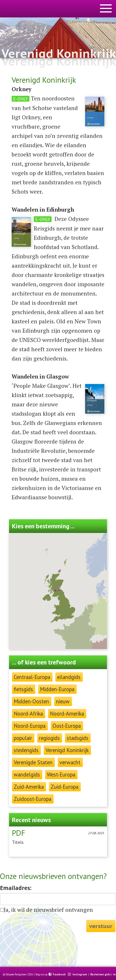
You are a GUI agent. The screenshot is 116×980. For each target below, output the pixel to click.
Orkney (22, 89)
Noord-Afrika (28, 714)
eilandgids (69, 677)
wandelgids (27, 774)
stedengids (26, 750)
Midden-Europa (57, 689)
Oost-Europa (67, 726)
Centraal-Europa (32, 677)
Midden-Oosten (31, 701)
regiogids (49, 738)
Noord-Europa (30, 726)
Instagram (80, 974)
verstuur (101, 926)
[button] (60, 571)
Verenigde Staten (33, 762)
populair (23, 738)
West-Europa (61, 774)
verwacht (70, 762)
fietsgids (23, 689)
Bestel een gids (100, 974)
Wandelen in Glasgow (40, 376)
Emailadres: (16, 888)
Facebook (59, 974)
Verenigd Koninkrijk (67, 750)
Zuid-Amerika (29, 787)
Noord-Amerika (67, 714)
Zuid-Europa (65, 787)
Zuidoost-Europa (32, 799)
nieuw (63, 701)
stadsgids (78, 738)
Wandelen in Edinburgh (43, 210)
